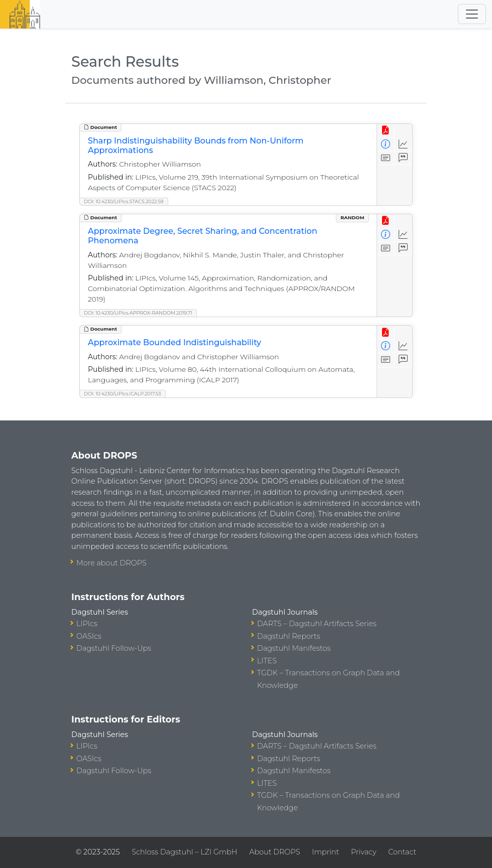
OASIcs (89, 636)
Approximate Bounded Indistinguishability (174, 342)
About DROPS (274, 852)
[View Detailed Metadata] (386, 144)
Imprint (325, 852)
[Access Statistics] (403, 144)
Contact (402, 852)
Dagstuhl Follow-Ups (114, 648)
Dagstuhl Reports (289, 636)
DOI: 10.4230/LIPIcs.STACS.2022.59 (124, 201)
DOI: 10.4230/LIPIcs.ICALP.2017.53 (122, 394)
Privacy (363, 852)
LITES (267, 661)
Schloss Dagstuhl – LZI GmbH (184, 852)
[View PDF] (386, 131)
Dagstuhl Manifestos (294, 648)
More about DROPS (111, 563)
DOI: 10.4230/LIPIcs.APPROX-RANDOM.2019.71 (138, 313)
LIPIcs (87, 624)
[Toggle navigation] (472, 14)
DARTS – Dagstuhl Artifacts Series (317, 624)
